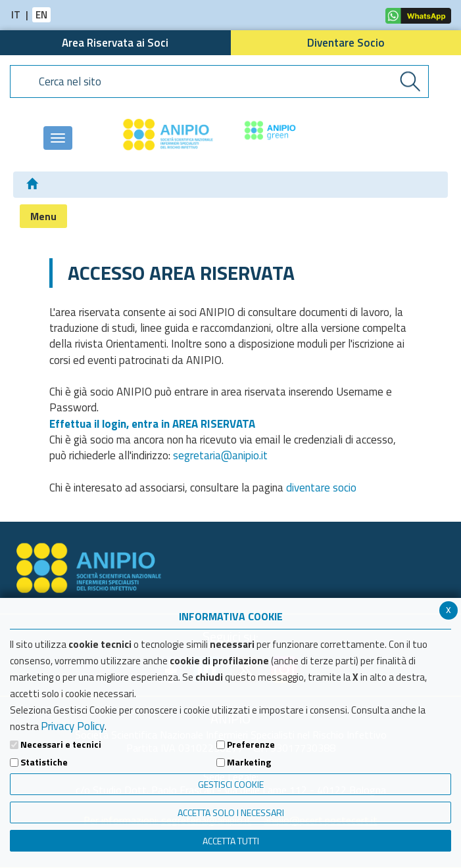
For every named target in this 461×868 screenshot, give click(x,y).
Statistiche (44, 762)
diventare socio (321, 488)
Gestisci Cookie (231, 784)
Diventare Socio (346, 43)
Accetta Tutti (231, 841)
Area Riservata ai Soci (115, 43)
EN (41, 15)
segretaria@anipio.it (220, 455)
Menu (43, 216)
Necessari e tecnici (61, 744)
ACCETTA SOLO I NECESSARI (231, 812)
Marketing (249, 762)
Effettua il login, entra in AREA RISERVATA (152, 424)
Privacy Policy (73, 726)
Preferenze (251, 744)
